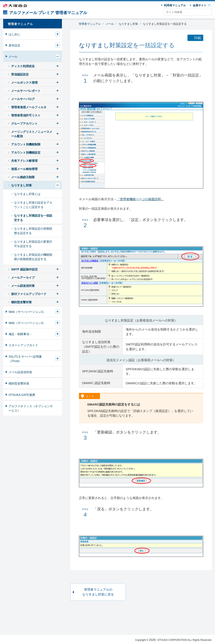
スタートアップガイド (23, 345)
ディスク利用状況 (23, 66)
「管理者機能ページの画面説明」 (140, 199)
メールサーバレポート (26, 91)
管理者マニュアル (90, 24)
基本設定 (14, 45)
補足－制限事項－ (20, 334)
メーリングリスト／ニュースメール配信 (32, 134)
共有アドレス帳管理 (24, 161)
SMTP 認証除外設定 (24, 269)
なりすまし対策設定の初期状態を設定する (33, 231)
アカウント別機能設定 (26, 153)
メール (110, 24)
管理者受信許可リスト (26, 115)
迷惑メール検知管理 (24, 169)
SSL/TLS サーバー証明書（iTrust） (25, 359)
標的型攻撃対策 (21, 302)
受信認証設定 (20, 74)
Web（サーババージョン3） (27, 323)
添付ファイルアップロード (29, 294)
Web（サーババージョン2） (27, 312)
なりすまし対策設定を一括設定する (165, 24)
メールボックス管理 (24, 83)
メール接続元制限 (23, 177)
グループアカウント (24, 124)
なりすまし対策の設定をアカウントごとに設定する (33, 205)
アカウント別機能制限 (26, 144)
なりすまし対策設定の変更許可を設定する (33, 244)
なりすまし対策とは (27, 194)
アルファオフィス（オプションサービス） (31, 408)
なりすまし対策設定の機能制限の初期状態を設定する (33, 257)
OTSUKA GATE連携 (22, 395)
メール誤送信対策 (23, 286)
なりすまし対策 (128, 24)
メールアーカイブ (23, 278)
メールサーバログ (23, 99)
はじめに (14, 34)
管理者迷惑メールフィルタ (29, 107)
